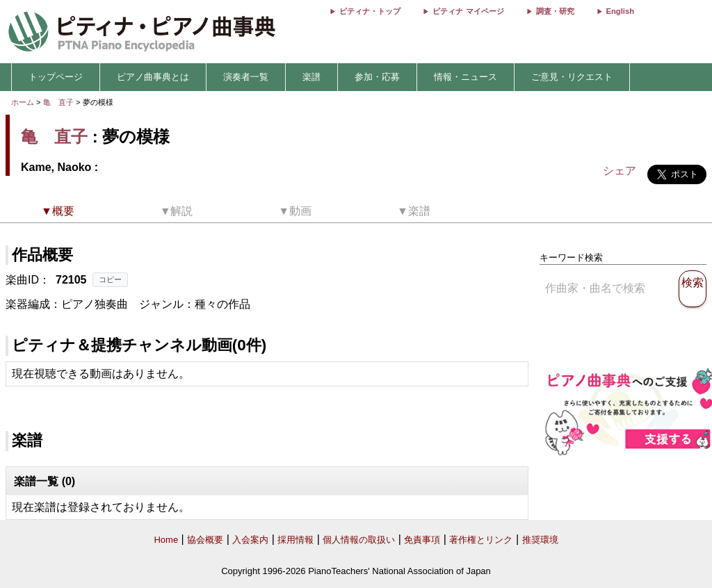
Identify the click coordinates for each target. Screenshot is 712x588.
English (620, 11)
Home (166, 540)
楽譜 (311, 77)
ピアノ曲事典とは (153, 77)
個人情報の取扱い (359, 540)
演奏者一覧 (246, 77)
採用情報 (296, 540)
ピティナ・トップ (370, 11)
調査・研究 (555, 11)
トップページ (56, 77)
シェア (620, 171)
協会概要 (205, 540)
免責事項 (422, 540)
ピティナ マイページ (468, 11)
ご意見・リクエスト (572, 77)
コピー (110, 279)
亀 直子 (58, 102)
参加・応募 (377, 77)
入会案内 (250, 540)
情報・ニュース (466, 77)
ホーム (23, 102)
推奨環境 (540, 540)
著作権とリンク (481, 540)
